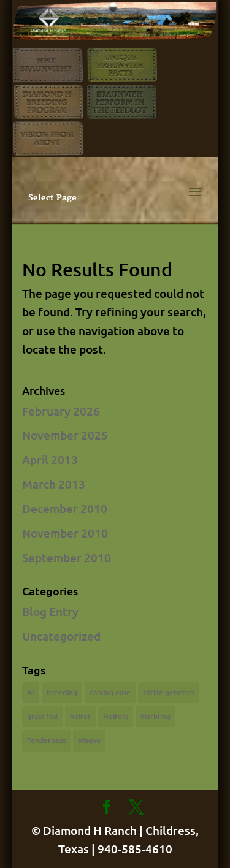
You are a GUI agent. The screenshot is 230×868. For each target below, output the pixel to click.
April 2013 (50, 459)
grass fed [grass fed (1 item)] (42, 716)
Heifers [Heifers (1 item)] (116, 716)
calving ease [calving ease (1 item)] (110, 692)
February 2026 (61, 411)
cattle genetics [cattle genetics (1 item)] (168, 692)
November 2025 (65, 435)
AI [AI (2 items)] (31, 692)
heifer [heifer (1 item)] (80, 716)
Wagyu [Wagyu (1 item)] (89, 740)
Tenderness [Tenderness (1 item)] (46, 740)
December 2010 (65, 508)
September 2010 (67, 558)
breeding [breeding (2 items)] (62, 692)
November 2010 (65, 533)
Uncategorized (61, 636)
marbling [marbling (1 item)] (155, 716)
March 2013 (54, 484)
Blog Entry (50, 611)
